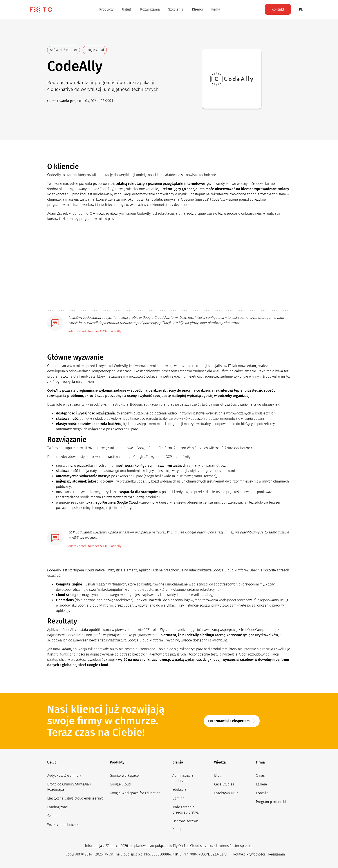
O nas (260, 775)
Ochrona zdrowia (186, 821)
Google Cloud (120, 784)
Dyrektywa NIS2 (226, 793)
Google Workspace (124, 775)
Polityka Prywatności (249, 854)
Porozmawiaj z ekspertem (229, 721)
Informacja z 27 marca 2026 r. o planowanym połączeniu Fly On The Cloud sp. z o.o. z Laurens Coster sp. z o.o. (169, 846)
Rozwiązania (150, 9)
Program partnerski (271, 802)
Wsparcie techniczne (63, 825)
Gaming (178, 798)
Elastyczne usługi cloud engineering (75, 798)
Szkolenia (176, 9)
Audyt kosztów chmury (64, 775)
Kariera (261, 784)
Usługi (127, 9)
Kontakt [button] (278, 9)
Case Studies (224, 784)
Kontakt (262, 793)
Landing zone (58, 807)
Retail (177, 830)
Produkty (106, 9)
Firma (216, 9)
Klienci (197, 9)
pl (301, 9)
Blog (218, 775)
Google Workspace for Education (135, 793)
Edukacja (179, 790)
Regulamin (277, 854)
